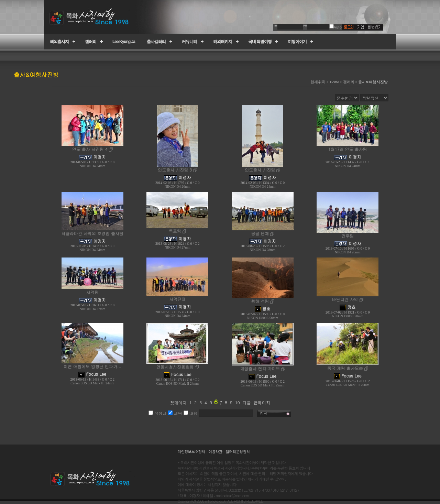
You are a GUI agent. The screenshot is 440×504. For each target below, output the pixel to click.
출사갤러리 (156, 42)
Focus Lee (96, 374)
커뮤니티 (189, 42)
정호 (266, 309)
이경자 (100, 157)
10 (238, 402)
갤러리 (91, 42)
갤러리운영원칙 (238, 452)
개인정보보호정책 (191, 452)
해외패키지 (223, 42)
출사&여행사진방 (373, 82)
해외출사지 (59, 42)
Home (334, 82)
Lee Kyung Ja (124, 42)
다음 (247, 402)
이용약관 (215, 452)
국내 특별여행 (260, 42)
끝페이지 (262, 402)
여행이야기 (297, 42)
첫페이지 (178, 402)
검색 (264, 413)
